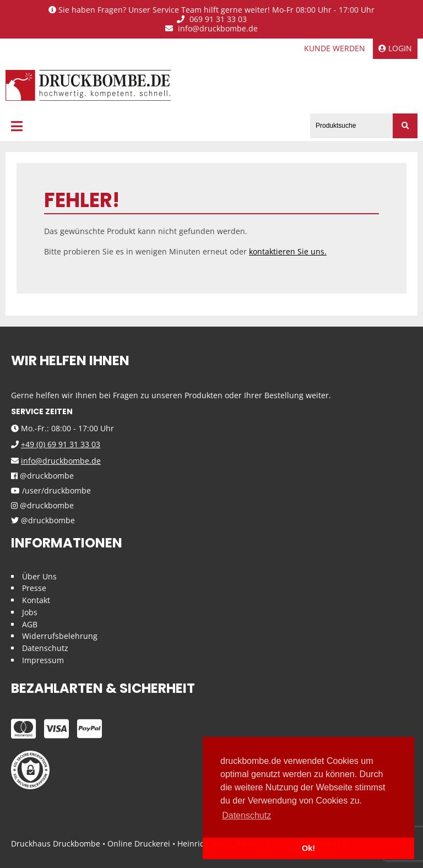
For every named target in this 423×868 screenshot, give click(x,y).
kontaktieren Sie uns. (288, 251)
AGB (30, 624)
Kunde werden (335, 48)
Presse (34, 588)
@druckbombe (42, 476)
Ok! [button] (308, 848)
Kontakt (36, 600)
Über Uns (39, 576)
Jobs (30, 612)
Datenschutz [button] (246, 815)
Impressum (43, 660)
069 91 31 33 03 (212, 20)
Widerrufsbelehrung (60, 636)
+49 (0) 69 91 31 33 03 (61, 444)
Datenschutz (45, 648)
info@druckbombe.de (211, 29)
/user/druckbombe (51, 491)
